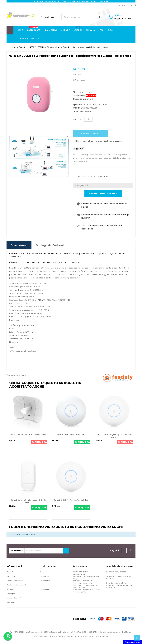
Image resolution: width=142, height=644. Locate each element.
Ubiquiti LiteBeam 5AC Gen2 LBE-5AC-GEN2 (28, 435)
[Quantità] (88, 119)
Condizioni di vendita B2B (16, 585)
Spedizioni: (78, 104)
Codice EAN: (79, 108)
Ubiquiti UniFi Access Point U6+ (71, 435)
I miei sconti (45, 589)
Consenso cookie (133, 642)
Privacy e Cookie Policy (15, 598)
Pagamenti (11, 589)
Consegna (11, 594)
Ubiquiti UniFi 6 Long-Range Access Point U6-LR (114, 436)
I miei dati (44, 585)
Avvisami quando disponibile (103, 194)
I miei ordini (44, 576)
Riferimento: (79, 92)
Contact (10, 572)
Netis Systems (86, 111)
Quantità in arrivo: (82, 99)
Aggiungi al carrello (90, 134)
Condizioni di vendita (15, 581)
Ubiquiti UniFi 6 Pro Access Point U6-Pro (71, 500)
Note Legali (11, 602)
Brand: (76, 111)
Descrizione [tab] (19, 245)
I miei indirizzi (45, 581)
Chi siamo (11, 576)
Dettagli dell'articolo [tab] (51, 245)
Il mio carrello (45, 572)
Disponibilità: (79, 96)
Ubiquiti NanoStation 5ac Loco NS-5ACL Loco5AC (28, 501)
